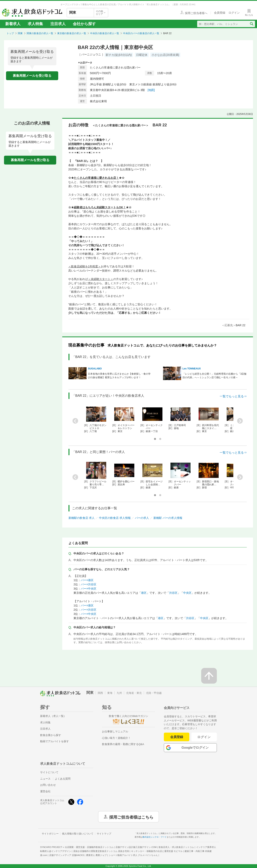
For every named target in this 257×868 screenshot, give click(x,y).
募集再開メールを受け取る (32, 76)
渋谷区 (173, 593)
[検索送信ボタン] (251, 24)
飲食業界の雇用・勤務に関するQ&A (123, 744)
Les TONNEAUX (192, 369)
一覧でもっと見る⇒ (233, 396)
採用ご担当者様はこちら (131, 817)
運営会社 (45, 791)
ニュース (45, 779)
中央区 (187, 593)
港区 (144, 593)
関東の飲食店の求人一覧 (40, 33)
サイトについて (49, 772)
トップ (10, 33)
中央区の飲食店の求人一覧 (105, 33)
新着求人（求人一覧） (53, 716)
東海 (110, 693)
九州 (119, 693)
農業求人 (96, 855)
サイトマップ (104, 834)
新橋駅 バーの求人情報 (168, 518)
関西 (100, 693)
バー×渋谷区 (89, 584)
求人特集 (35, 24)
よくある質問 (63, 779)
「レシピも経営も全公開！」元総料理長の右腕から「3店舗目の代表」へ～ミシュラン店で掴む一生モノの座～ (215, 376)
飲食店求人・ (176, 847)
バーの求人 (142, 518)
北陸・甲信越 (154, 693)
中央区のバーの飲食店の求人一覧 (141, 33)
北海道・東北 (134, 693)
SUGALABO (95, 369)
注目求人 (58, 24)
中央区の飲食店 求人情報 (115, 518)
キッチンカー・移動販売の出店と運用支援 (157, 851)
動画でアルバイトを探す (55, 741)
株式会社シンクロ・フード (155, 837)
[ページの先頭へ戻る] (209, 676)
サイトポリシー (50, 834)
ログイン (204, 737)
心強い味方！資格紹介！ (116, 738)
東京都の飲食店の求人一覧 (72, 33)
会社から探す (84, 24)
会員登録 (177, 737)
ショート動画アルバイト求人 (133, 855)
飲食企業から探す (51, 735)
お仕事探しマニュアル (115, 732)
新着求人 (13, 24)
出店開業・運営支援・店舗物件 (89, 847)
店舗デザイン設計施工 (136, 847)
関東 (20, 33)
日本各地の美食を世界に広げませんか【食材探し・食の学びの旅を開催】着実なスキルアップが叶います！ (119, 376)
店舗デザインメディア (67, 855)
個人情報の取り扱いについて (78, 834)
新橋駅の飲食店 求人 (82, 518)
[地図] (151, 90)
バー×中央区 (89, 589)
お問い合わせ (48, 785)
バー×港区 (87, 580)
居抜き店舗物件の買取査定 (101, 851)
